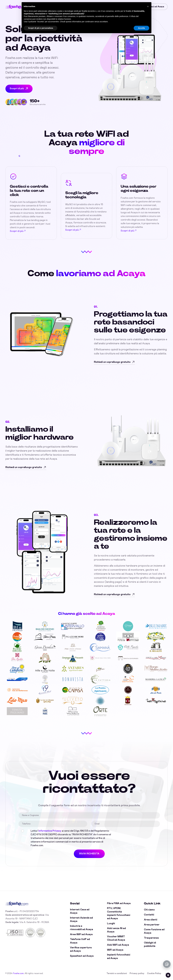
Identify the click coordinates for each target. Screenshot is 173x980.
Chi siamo (149, 910)
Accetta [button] (141, 28)
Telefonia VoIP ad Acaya (80, 941)
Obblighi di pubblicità (150, 944)
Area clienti (151, 920)
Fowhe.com (18, 973)
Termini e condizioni (117, 973)
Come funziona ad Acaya (154, 931)
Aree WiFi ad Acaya (81, 934)
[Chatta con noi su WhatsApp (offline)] (167, 964)
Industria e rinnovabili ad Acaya (81, 928)
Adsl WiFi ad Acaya (118, 945)
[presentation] (136, 834)
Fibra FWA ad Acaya (119, 903)
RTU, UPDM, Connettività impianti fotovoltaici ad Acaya (119, 913)
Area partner (152, 925)
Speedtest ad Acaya (82, 956)
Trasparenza (151, 938)
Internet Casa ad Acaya (80, 911)
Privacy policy (137, 973)
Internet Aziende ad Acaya (81, 920)
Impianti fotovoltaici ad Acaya (119, 956)
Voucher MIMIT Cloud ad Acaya (116, 938)
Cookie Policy (154, 973)
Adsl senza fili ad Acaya (116, 930)
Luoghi (111, 924)
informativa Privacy (50, 831)
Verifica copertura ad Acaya (81, 949)
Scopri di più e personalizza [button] (41, 28)
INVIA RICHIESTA (89, 854)
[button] (148, 6)
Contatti (149, 915)
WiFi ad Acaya (115, 950)
